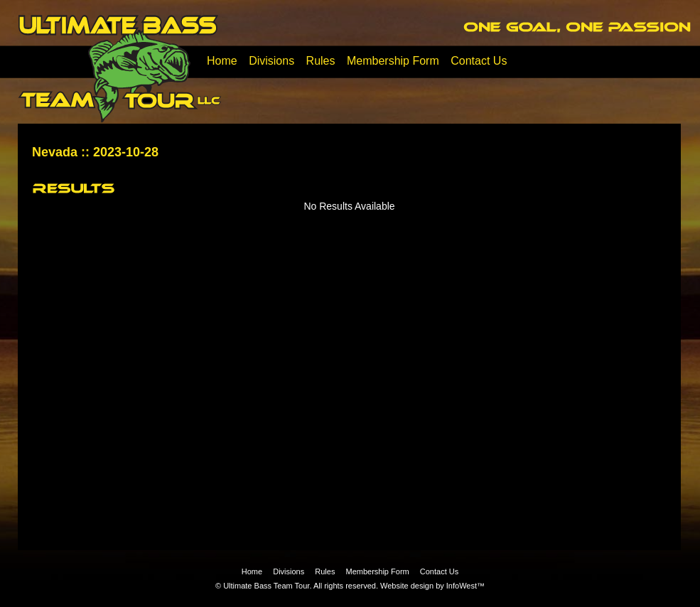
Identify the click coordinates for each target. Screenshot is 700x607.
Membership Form (393, 61)
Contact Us (479, 61)
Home (222, 61)
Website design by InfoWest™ (432, 586)
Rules (321, 61)
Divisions (271, 61)
